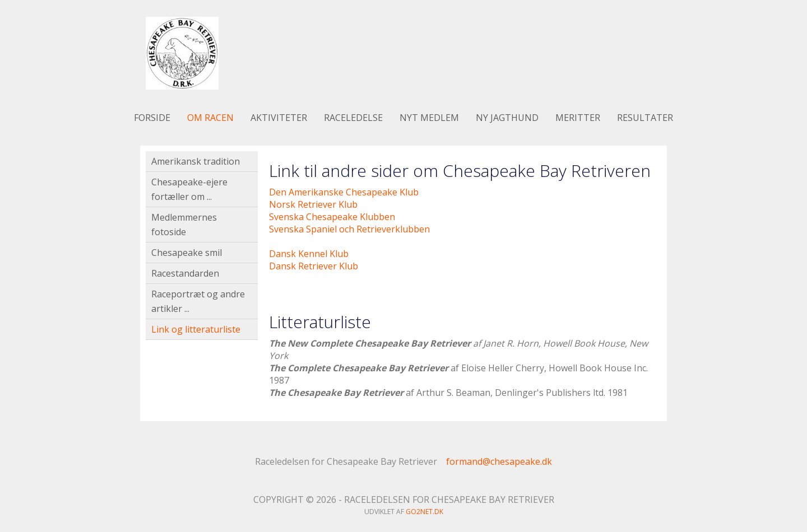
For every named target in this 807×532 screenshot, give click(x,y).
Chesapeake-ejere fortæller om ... (189, 189)
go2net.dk (425, 512)
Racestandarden (185, 273)
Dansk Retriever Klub (314, 266)
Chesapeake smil (187, 253)
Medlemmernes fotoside (184, 225)
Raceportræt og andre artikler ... (198, 301)
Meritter (578, 118)
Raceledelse (353, 118)
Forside (152, 118)
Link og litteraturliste (196, 329)
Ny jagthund (507, 118)
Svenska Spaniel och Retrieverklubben (349, 229)
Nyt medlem (429, 118)
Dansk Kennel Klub (309, 254)
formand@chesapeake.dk (499, 461)
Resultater (645, 118)
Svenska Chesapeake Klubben (332, 217)
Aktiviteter (279, 118)
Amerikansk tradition (196, 161)
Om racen (210, 118)
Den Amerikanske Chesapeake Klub (344, 192)
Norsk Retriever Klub (313, 204)
